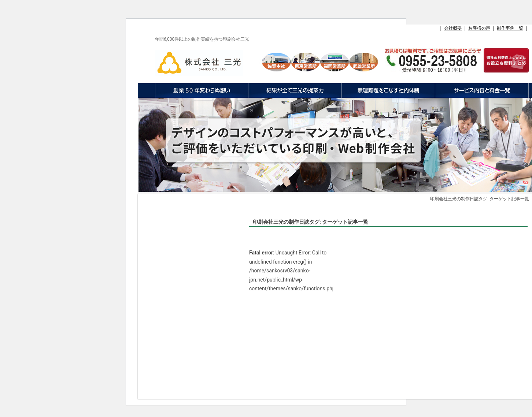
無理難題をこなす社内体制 (388, 90)
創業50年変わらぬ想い (202, 90)
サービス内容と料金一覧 (482, 90)
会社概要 (453, 28)
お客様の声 (479, 28)
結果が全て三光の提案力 (295, 90)
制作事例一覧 (510, 28)
